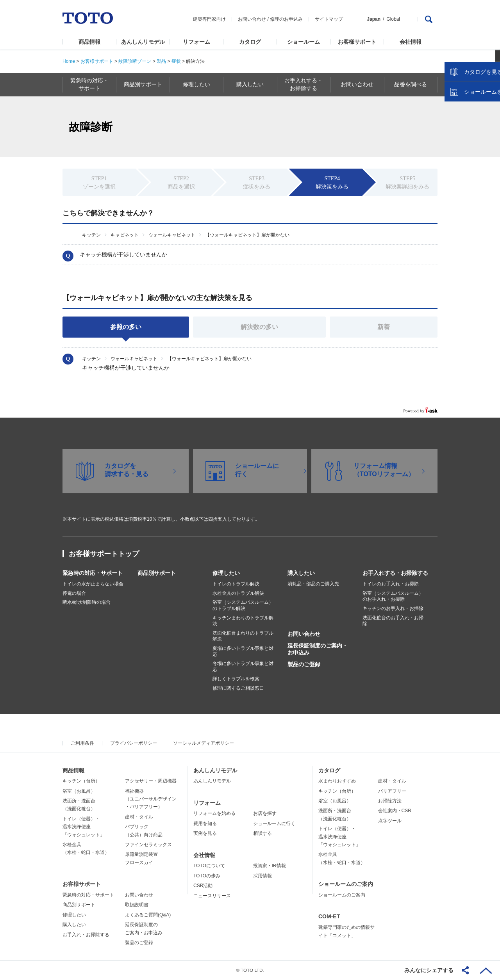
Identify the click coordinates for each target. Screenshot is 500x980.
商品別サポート (157, 573)
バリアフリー (392, 791)
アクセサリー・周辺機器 (151, 781)
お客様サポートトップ (104, 554)
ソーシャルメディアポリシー (204, 743)
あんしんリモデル (143, 42)
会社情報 (411, 42)
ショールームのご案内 (346, 884)
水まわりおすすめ (337, 781)
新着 (384, 327)
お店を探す (265, 813)
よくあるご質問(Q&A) (148, 915)
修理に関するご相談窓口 (238, 688)
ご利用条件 (82, 743)
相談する (262, 833)
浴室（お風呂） (79, 791)
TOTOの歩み (207, 876)
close (490, 127)
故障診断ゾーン (135, 61)
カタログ (250, 42)
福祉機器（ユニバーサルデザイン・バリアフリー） (151, 799)
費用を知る (205, 823)
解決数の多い (259, 327)
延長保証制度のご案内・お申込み (318, 649)
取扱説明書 (137, 905)
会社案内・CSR (395, 811)
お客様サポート (357, 42)
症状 (176, 61)
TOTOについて (209, 866)
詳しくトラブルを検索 (236, 679)
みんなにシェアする (429, 970)
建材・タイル (139, 817)
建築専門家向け (209, 19)
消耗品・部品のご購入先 (313, 584)
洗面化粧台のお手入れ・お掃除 (393, 621)
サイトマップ (329, 19)
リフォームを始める (214, 813)
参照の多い (126, 327)
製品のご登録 (304, 664)
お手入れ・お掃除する (86, 935)
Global (393, 19)
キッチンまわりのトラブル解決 (243, 621)
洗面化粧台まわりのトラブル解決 (243, 636)
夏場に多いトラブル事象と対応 (243, 651)
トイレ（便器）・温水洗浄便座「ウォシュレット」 (84, 827)
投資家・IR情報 (270, 866)
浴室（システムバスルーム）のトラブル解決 (243, 605)
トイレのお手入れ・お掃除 (391, 584)
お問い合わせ (252, 19)
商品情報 (89, 42)
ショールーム (304, 42)
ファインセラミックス (148, 845)
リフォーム (196, 42)
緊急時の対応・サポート (93, 573)
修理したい (226, 573)
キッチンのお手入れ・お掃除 (393, 608)
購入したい (301, 573)
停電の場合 (74, 593)
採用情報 (262, 876)
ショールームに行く (274, 823)
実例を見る (205, 833)
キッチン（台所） (81, 781)
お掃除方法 (390, 801)
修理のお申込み (286, 19)
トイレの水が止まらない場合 (93, 584)
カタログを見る (468, 147)
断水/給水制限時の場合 (87, 602)
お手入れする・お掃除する (395, 573)
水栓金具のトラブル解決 (238, 593)
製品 (161, 61)
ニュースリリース (212, 896)
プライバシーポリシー (134, 743)
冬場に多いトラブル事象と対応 (243, 667)
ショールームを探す (474, 167)
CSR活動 (203, 886)
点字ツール (390, 821)
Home (69, 61)
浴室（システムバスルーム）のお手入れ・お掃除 (393, 596)
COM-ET (329, 916)
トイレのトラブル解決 (236, 584)
